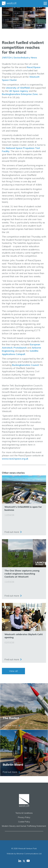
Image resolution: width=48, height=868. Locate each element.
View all (13, 671)
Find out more (12, 532)
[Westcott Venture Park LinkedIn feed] (20, 861)
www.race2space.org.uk (15, 459)
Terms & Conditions (24, 813)
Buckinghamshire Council (25, 365)
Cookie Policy (24, 822)
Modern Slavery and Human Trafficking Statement (24, 826)
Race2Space (34, 67)
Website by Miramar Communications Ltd (24, 854)
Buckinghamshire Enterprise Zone (20, 94)
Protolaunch (20, 348)
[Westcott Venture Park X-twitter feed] (25, 861)
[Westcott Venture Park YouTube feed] (28, 861)
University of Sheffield (18, 88)
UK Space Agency (19, 91)
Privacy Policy (24, 817)
